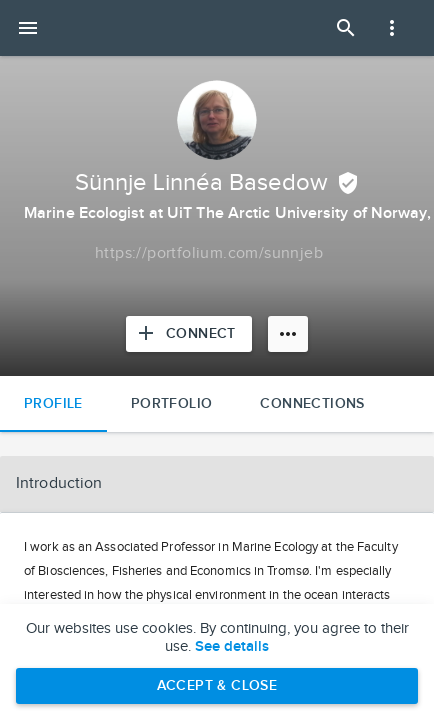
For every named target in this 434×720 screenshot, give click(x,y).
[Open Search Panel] (346, 28)
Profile (53, 403)
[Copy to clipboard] (209, 254)
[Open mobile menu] (28, 28)
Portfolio (172, 403)
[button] (217, 484)
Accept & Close (217, 685)
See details (232, 647)
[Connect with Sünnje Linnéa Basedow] (189, 334)
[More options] (288, 334)
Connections (312, 403)
